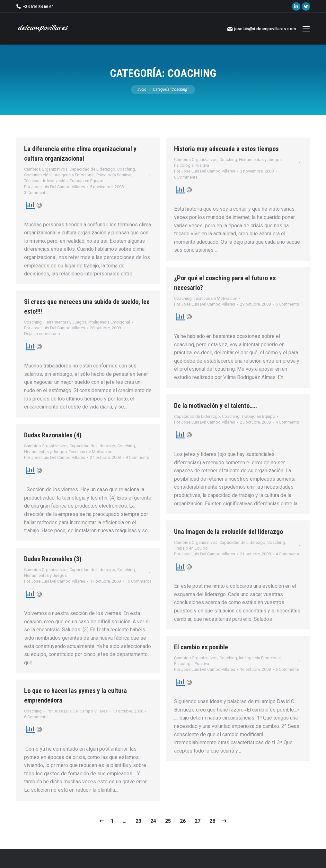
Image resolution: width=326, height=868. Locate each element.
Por (55, 187)
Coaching (126, 169)
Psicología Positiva (114, 175)
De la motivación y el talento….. (216, 406)
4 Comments (287, 422)
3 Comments (36, 193)
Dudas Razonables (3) (53, 559)
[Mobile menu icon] (306, 29)
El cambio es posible (201, 647)
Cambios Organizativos (46, 169)
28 (212, 821)
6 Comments (186, 177)
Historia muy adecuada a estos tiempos (226, 149)
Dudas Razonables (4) (53, 435)
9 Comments (137, 457)
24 (153, 821)
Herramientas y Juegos (260, 160)
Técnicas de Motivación (46, 181)
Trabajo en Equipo (87, 181)
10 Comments (138, 581)
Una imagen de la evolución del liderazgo (229, 532)
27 (198, 821)
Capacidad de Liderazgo (92, 169)
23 (138, 821)
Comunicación (37, 175)
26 (183, 821)
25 (168, 821)
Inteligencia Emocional (74, 175)
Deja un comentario (42, 334)
